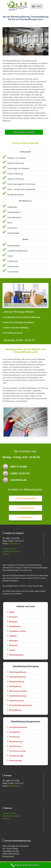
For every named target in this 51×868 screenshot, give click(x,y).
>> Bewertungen (25, 517)
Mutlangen (13, 641)
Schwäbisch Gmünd (17, 631)
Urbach (12, 650)
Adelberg (13, 636)
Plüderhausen (15, 626)
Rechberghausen (16, 655)
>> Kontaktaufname (25, 508)
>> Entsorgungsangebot (25, 498)
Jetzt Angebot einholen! (24, 132)
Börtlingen (13, 622)
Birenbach (13, 617)
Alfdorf (12, 612)
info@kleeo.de (14, 544)
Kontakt (6, 554)
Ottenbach (13, 645)
